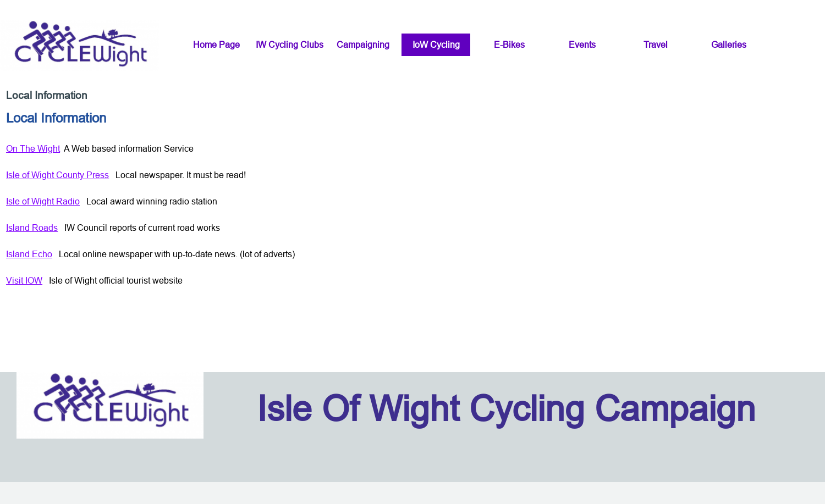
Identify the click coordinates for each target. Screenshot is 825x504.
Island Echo (29, 254)
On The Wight (33, 148)
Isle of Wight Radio (43, 201)
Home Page (216, 45)
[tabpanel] (413, 237)
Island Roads (32, 228)
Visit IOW (24, 280)
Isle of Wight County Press (57, 175)
